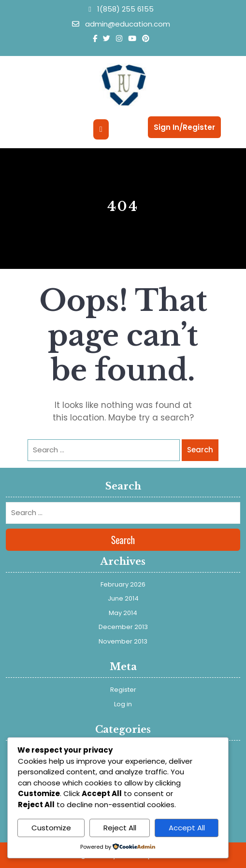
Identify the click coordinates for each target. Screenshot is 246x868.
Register (123, 690)
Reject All (120, 828)
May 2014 (123, 613)
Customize (51, 828)
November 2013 (123, 641)
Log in (123, 704)
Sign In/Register (184, 127)
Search (200, 450)
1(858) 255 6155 (121, 9)
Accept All (187, 828)
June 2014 (123, 598)
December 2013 (123, 627)
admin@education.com (121, 24)
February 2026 (123, 584)
